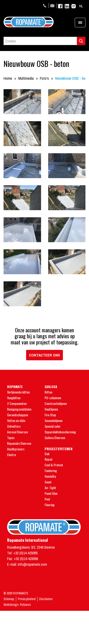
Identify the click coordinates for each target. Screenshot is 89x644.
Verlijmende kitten (18, 392)
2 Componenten (17, 403)
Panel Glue (51, 493)
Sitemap (9, 599)
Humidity (50, 476)
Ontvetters (14, 426)
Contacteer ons (44, 355)
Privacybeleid (27, 599)
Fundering (51, 470)
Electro (12, 455)
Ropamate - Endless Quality (44, 22)
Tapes (11, 438)
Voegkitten (14, 398)
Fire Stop (50, 415)
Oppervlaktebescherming (60, 432)
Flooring (50, 505)
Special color (53, 426)
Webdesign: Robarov (17, 605)
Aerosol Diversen (17, 432)
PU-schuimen (53, 398)
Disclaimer (46, 599)
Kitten (48, 392)
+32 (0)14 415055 (45, 6)
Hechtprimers (16, 449)
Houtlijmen (51, 409)
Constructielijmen (56, 403)
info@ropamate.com (53, 6)
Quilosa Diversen (55, 438)
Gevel (48, 482)
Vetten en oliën (16, 420)
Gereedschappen (18, 415)
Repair (49, 459)
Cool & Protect (54, 465)
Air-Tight (50, 488)
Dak (47, 454)
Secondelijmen (54, 420)
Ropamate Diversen (19, 443)
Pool (47, 499)
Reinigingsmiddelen (19, 409)
